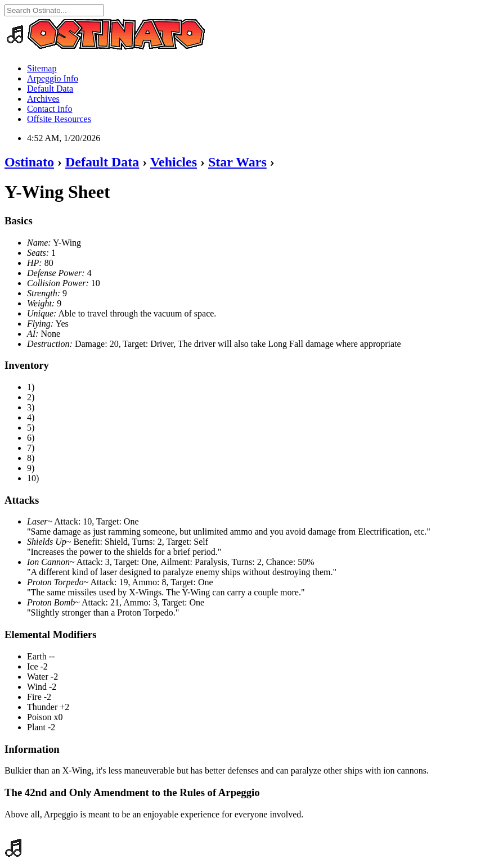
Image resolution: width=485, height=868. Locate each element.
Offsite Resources (59, 119)
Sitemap (42, 68)
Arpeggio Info (53, 78)
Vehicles (174, 162)
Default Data (50, 89)
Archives (43, 99)
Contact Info (50, 109)
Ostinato (29, 162)
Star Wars (237, 162)
